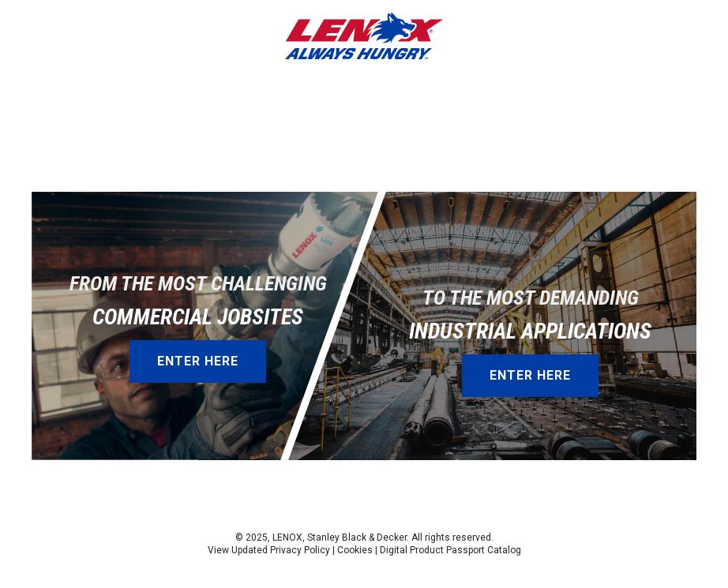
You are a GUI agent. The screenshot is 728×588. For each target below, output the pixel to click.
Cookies (355, 550)
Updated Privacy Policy (281, 550)
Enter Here (198, 361)
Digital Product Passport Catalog (450, 550)
